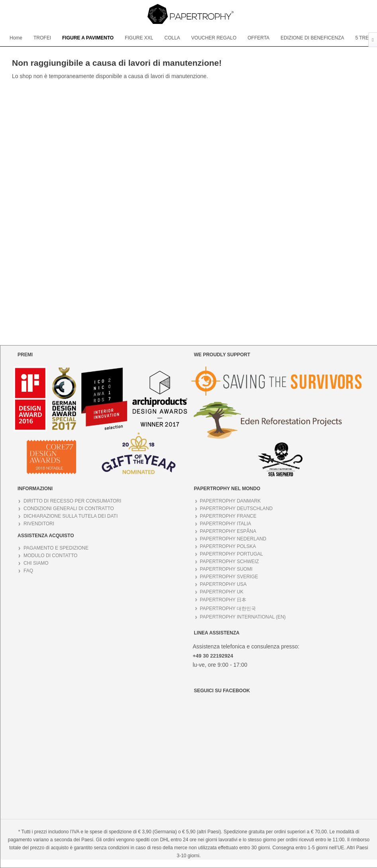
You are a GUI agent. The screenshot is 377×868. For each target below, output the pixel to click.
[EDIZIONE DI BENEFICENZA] (312, 38)
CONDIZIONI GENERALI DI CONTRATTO (69, 509)
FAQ (28, 571)
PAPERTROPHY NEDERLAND (233, 539)
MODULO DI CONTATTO (50, 556)
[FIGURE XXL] (139, 38)
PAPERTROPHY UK (222, 592)
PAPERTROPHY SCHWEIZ (230, 562)
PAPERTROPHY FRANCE (228, 516)
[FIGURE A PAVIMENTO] (88, 38)
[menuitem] (16, 38)
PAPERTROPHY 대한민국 (228, 609)
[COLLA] (172, 38)
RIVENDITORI (39, 524)
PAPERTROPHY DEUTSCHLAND (237, 509)
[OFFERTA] (258, 38)
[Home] (16, 38)
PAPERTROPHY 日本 (223, 600)
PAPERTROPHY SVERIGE (229, 577)
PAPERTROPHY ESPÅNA (228, 531)
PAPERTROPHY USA (223, 584)
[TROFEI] (42, 38)
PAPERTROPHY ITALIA (226, 524)
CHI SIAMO (36, 563)
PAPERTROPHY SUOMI (226, 569)
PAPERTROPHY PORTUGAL (232, 554)
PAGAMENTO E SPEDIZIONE (56, 548)
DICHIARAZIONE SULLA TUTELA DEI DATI (71, 516)
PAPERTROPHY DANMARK (231, 501)
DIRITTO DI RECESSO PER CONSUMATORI (72, 501)
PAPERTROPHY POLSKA (228, 546)
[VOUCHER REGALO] (214, 38)
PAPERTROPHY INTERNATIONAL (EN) (243, 617)
